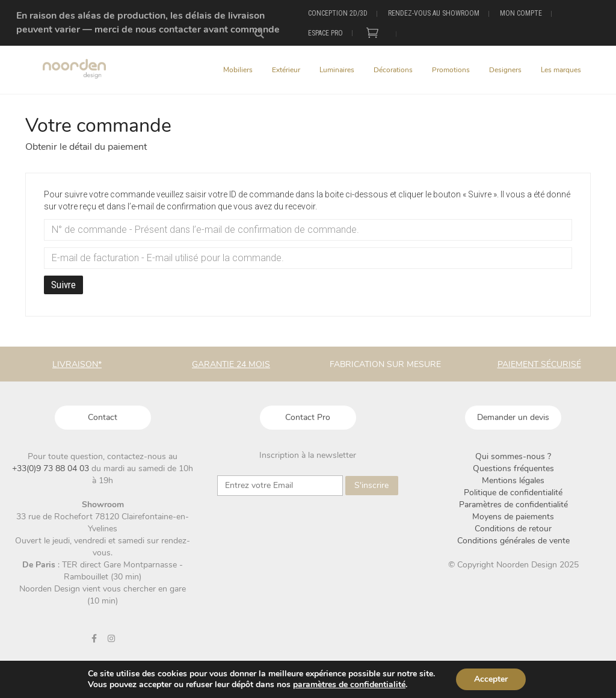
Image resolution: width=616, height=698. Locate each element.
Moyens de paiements (513, 517)
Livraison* (77, 364)
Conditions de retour (513, 529)
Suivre (63, 285)
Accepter (491, 679)
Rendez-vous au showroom (434, 13)
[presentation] (308, 522)
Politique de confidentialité (513, 493)
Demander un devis (513, 417)
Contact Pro (308, 417)
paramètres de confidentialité (349, 685)
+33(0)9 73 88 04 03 (52, 468)
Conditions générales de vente (513, 541)
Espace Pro (325, 33)
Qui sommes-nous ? (513, 456)
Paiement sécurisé (539, 364)
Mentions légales (513, 480)
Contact (103, 417)
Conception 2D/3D (338, 13)
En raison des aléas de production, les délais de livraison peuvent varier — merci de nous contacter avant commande (148, 23)
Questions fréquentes (513, 468)
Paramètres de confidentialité (513, 505)
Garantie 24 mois (231, 364)
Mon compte (521, 13)
